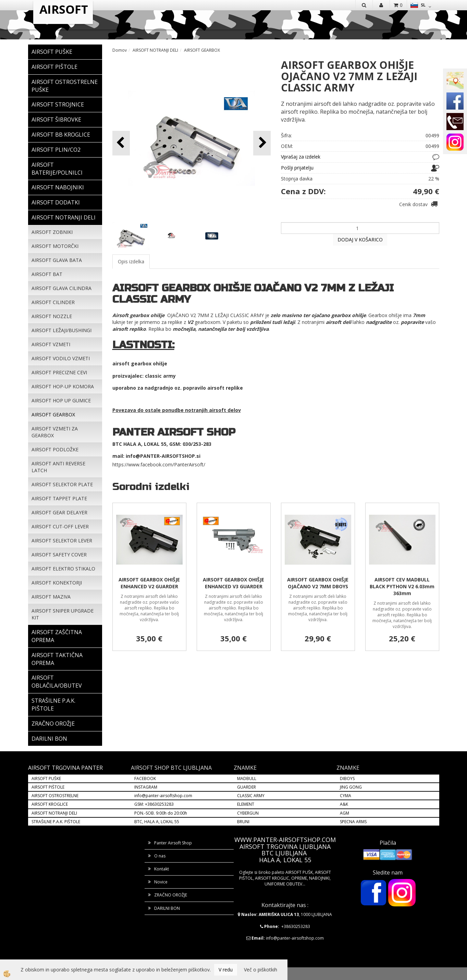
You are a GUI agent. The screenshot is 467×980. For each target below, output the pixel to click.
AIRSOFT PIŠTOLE (48, 787)
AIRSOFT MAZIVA (51, 597)
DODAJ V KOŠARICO (360, 240)
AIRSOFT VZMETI (51, 344)
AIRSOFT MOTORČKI (55, 246)
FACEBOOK (146, 778)
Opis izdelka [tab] (131, 261)
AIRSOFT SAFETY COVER (59, 555)
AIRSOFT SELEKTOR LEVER (62, 541)
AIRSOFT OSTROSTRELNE (55, 796)
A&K (344, 804)
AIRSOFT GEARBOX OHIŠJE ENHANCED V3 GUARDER (233, 583)
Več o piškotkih (261, 970)
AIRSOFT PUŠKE (46, 778)
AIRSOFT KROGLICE (50, 804)
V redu (226, 970)
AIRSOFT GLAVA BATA (57, 260)
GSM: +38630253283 (154, 804)
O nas (160, 856)
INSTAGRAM (146, 787)
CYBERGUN (248, 813)
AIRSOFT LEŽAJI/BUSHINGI (62, 330)
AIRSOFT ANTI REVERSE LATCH (58, 467)
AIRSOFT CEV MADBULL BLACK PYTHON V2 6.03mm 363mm (402, 586)
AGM (345, 813)
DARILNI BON (167, 908)
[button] (262, 143)
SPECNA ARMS (353, 822)
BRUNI (243, 822)
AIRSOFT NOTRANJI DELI (155, 50)
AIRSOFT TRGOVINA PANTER (65, 768)
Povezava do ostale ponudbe (149, 410)
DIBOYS (347, 778)
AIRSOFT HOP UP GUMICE (61, 400)
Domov (120, 50)
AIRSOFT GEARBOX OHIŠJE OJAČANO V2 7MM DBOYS (318, 583)
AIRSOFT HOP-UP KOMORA (63, 386)
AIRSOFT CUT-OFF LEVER (60, 526)
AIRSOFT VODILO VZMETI (61, 358)
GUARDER (247, 787)
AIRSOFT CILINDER (53, 302)
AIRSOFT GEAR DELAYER (59, 512)
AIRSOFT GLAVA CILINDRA (62, 288)
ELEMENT (246, 804)
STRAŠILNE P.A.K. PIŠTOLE (56, 822)
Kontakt (162, 869)
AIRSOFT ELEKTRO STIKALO (63, 569)
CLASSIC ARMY (251, 796)
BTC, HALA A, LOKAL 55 (157, 822)
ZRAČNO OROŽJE (171, 895)
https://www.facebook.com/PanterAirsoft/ (159, 464)
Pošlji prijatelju (297, 168)
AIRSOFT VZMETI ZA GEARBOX (55, 432)
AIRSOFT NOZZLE (52, 316)
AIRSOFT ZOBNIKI (52, 232)
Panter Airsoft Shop (173, 843)
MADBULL (247, 778)
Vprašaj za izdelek (301, 157)
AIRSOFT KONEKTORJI (57, 583)
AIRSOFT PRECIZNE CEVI (59, 372)
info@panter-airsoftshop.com (163, 796)
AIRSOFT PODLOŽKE (55, 449)
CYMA (346, 796)
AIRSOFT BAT (47, 274)
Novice (161, 882)
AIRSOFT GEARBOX (53, 414)
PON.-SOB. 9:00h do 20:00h (161, 813)
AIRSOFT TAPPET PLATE (59, 498)
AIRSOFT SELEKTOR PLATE (62, 484)
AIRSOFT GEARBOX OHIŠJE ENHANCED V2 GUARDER (149, 583)
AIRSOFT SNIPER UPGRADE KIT (63, 614)
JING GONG (351, 787)
